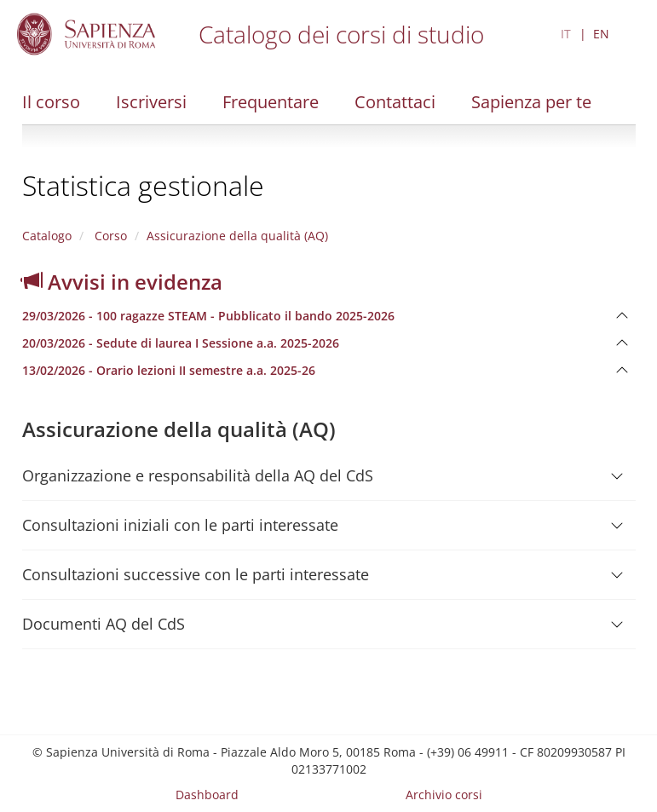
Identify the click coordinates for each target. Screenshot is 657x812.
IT (566, 34)
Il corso (51, 102)
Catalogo (47, 236)
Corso (109, 236)
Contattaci (395, 102)
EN (601, 34)
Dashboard (207, 795)
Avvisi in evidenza (122, 282)
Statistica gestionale (143, 185)
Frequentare (271, 102)
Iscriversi (151, 102)
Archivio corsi (444, 795)
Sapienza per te (531, 102)
